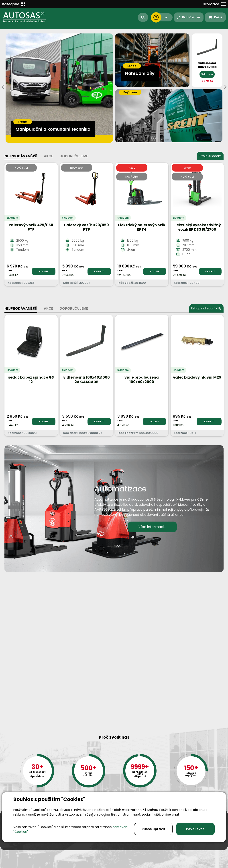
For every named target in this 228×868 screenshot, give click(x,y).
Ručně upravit (153, 829)
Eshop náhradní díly (206, 308)
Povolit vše (195, 829)
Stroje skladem (210, 156)
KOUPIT (44, 271)
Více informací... (152, 527)
